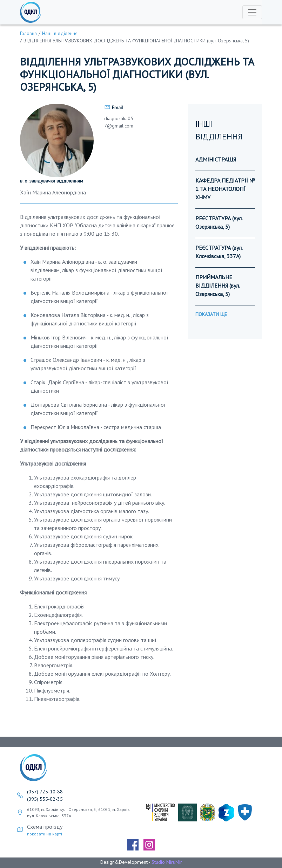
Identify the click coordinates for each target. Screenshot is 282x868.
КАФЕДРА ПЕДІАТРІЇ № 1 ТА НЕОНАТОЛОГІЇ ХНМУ (225, 189)
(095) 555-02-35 (45, 799)
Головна (28, 33)
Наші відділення (60, 33)
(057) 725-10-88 (45, 792)
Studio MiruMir (167, 862)
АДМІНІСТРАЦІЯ (216, 159)
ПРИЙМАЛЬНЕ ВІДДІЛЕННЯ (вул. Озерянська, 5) (217, 285)
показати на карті (45, 834)
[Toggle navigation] (252, 12)
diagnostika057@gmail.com (119, 122)
